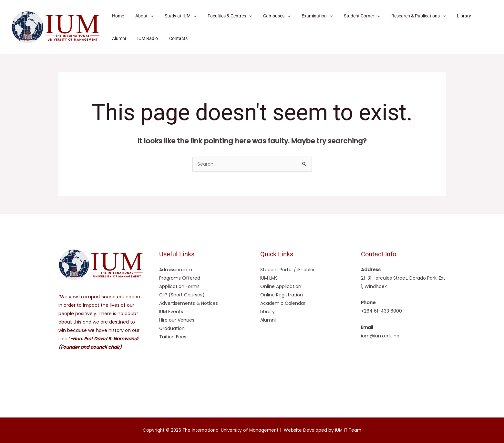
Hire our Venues (177, 320)
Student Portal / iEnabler (288, 270)
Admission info (176, 270)
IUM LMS (269, 278)
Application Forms (179, 286)
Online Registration (282, 295)
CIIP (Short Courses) (182, 295)
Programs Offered (180, 278)
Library (267, 312)
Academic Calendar (283, 303)
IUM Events (171, 312)
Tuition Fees (173, 337)
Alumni (268, 320)
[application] (147, 16)
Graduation (172, 328)
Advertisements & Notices (189, 303)
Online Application (281, 286)
